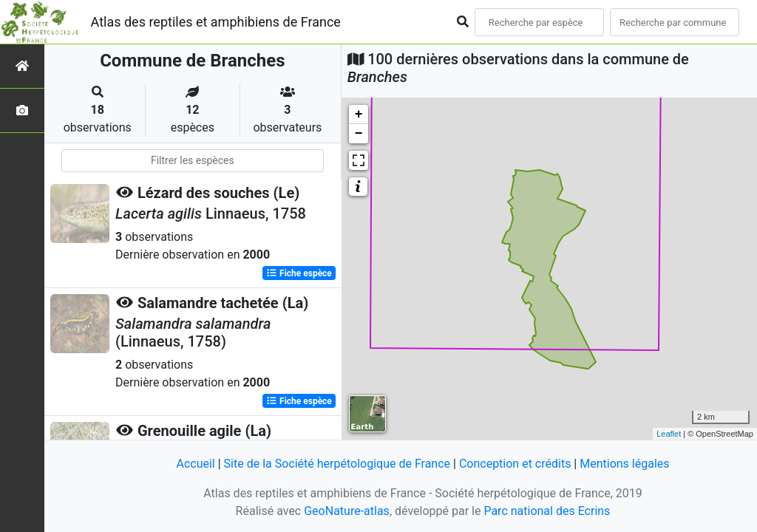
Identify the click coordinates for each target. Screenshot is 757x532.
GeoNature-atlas (347, 511)
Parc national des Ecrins (547, 511)
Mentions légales (624, 464)
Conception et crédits (515, 464)
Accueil (195, 464)
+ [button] (359, 115)
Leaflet (669, 434)
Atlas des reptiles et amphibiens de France (216, 22)
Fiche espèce (299, 273)
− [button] (359, 134)
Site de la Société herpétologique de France (337, 464)
